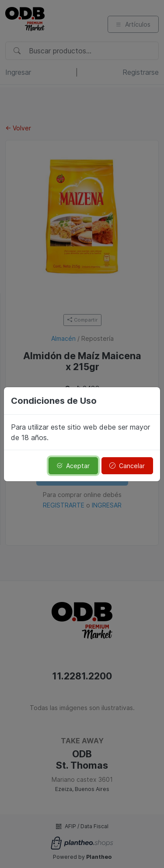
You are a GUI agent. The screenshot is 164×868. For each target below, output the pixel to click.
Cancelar (127, 466)
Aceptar (73, 466)
